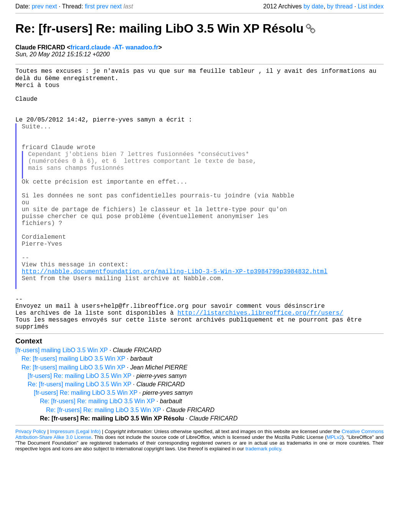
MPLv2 (335, 495)
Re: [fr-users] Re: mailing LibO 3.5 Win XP (97, 459)
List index (371, 6)
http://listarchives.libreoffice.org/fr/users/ (260, 367)
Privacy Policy (31, 489)
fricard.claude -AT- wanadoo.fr (115, 47)
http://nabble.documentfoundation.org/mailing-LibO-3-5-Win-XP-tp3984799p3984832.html (175, 316)
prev (38, 6)
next (51, 6)
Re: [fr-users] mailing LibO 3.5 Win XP (73, 416)
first (90, 6)
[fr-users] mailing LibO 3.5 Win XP (62, 408)
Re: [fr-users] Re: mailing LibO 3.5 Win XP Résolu (165, 28)
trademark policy (263, 506)
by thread (340, 6)
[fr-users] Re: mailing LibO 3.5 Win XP (79, 433)
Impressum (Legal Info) (75, 489)
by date (313, 6)
